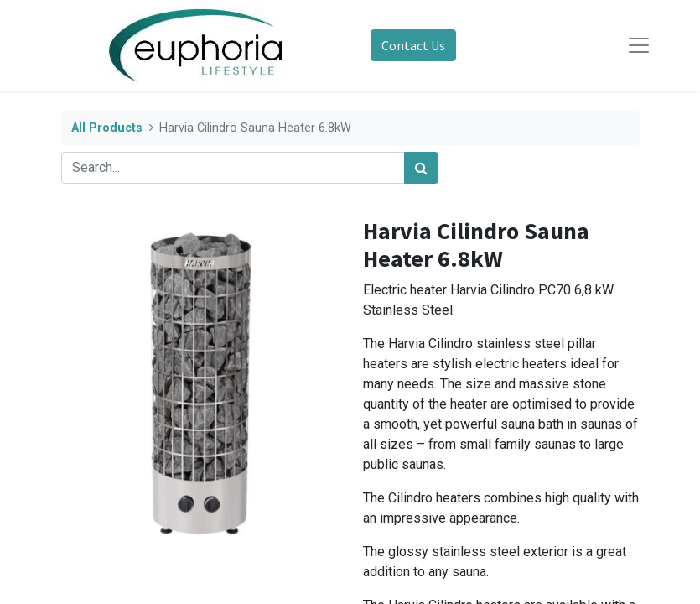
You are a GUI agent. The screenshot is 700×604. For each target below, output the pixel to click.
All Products (107, 128)
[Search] (421, 168)
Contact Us (413, 45)
